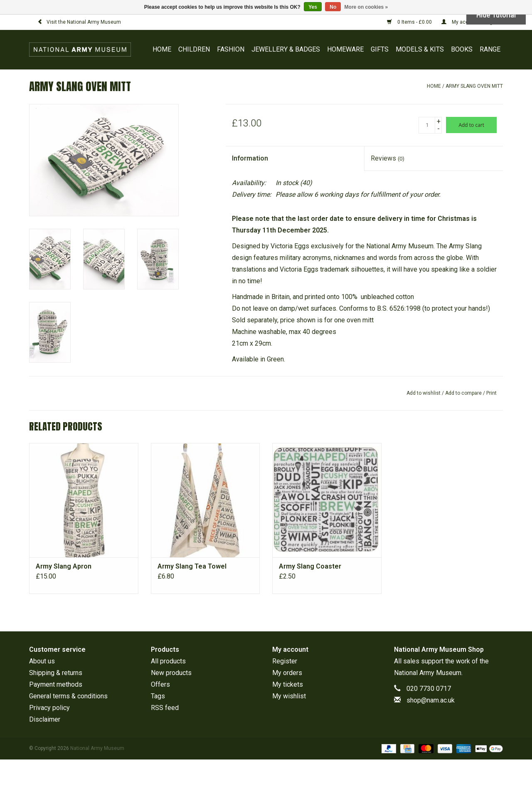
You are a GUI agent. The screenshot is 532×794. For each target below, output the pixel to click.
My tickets (288, 684)
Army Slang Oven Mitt (474, 86)
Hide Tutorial (496, 15)
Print (491, 393)
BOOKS (462, 49)
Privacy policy (49, 708)
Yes (313, 7)
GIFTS (380, 49)
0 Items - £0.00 (410, 22)
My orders (287, 673)
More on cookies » (366, 7)
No (333, 7)
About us (42, 661)
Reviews (388, 158)
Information (250, 158)
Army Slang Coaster (310, 566)
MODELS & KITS (420, 49)
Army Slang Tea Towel (192, 566)
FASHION (231, 49)
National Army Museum (428, 673)
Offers (160, 684)
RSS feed (165, 708)
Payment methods (56, 684)
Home (162, 49)
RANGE (490, 49)
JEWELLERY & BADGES (286, 49)
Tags (158, 696)
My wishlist (289, 696)
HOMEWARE (345, 49)
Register (285, 661)
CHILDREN (194, 49)
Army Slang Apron (64, 566)
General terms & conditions (68, 696)
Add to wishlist (424, 393)
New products (171, 673)
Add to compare (464, 393)
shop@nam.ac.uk (431, 700)
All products (168, 661)
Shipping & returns (56, 673)
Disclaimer (45, 719)
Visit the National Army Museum (79, 22)
